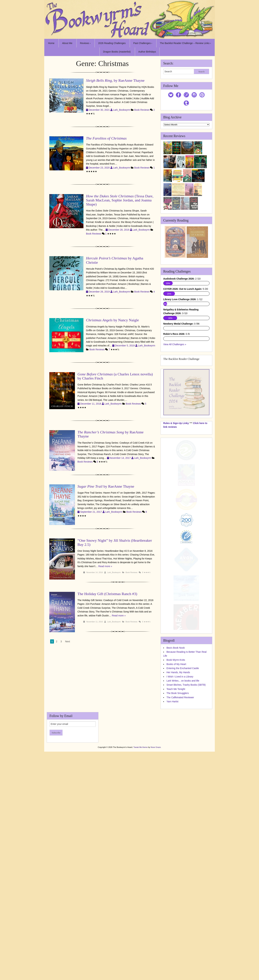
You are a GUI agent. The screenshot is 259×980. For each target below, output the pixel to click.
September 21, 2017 (91, 512)
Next (67, 641)
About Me (67, 43)
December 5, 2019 (125, 346)
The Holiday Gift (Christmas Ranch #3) (107, 594)
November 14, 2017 (121, 458)
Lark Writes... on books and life (183, 867)
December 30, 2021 (100, 110)
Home (51, 43)
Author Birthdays (147, 52)
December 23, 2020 (100, 168)
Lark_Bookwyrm (122, 110)
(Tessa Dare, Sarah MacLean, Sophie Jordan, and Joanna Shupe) (120, 200)
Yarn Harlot (172, 888)
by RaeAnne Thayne (110, 434)
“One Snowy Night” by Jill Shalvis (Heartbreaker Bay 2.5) (115, 542)
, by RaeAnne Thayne (115, 80)
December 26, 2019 (100, 292)
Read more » (105, 566)
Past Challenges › (143, 43)
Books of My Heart (176, 851)
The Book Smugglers (178, 880)
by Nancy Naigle (112, 320)
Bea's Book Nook (176, 834)
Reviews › (85, 43)
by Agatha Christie (115, 260)
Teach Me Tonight (176, 876)
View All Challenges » (175, 531)
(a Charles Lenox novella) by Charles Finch (115, 376)
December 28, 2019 (119, 230)
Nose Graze (156, 934)
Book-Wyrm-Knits (176, 846)
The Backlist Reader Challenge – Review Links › (185, 43)
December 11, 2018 (91, 404)
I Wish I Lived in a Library (180, 863)
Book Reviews (142, 110)
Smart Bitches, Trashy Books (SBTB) (186, 872)
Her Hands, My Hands (178, 859)
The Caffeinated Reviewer (180, 884)
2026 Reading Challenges (112, 43)
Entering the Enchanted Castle (183, 855)
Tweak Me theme (141, 934)
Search (201, 72)
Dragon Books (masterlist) (117, 52)
